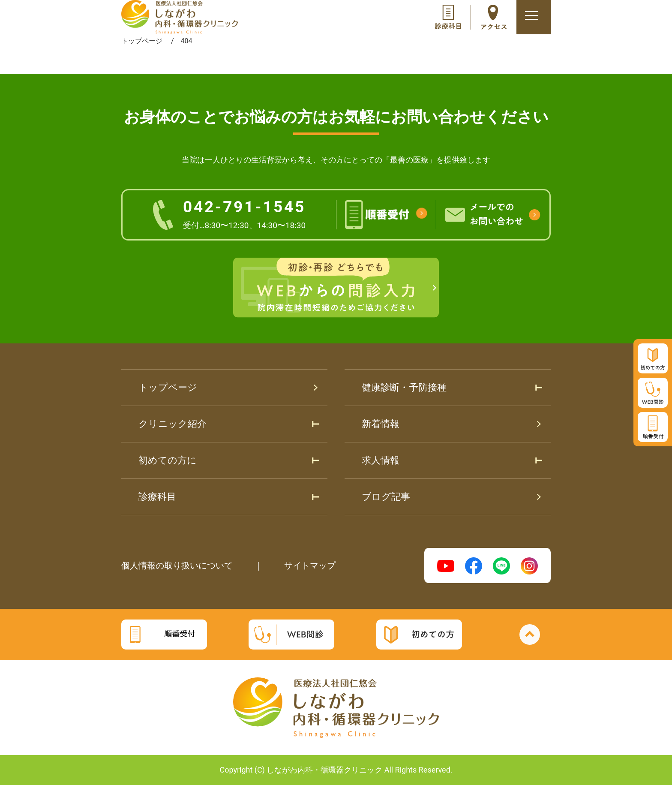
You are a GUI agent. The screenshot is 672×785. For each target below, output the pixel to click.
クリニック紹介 (172, 424)
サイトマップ (310, 565)
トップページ (168, 387)
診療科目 (157, 497)
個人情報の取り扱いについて (177, 565)
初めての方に (168, 460)
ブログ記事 (386, 497)
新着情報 (381, 424)
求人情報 (381, 460)
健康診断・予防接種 (404, 387)
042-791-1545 (244, 214)
